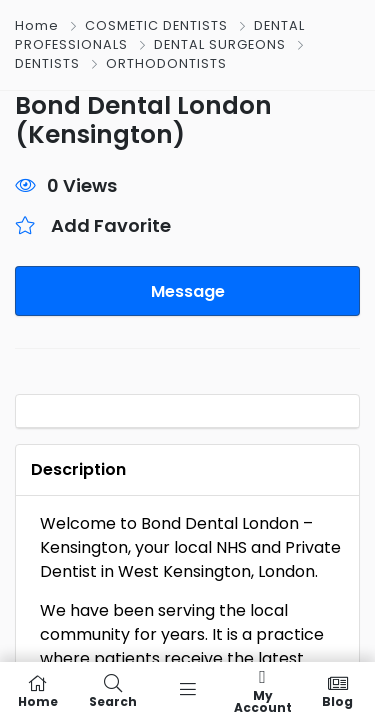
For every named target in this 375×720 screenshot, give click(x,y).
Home (37, 25)
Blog (337, 691)
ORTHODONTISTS (166, 63)
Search (112, 691)
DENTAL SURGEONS (220, 44)
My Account (262, 691)
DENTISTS (47, 63)
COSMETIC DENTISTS (156, 25)
